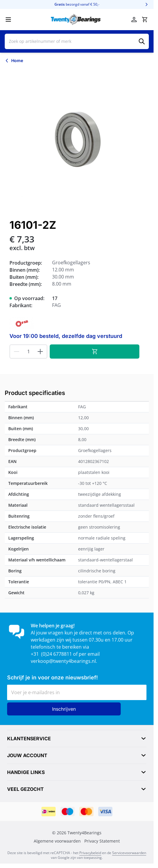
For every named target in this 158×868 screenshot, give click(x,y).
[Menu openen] (8, 20)
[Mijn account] (134, 20)
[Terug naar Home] (14, 61)
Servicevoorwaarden (129, 853)
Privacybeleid (90, 853)
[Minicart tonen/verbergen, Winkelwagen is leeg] (145, 20)
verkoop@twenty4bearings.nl (63, 661)
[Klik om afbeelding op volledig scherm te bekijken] (77, 140)
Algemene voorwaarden (57, 841)
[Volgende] (146, 4)
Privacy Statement (102, 841)
